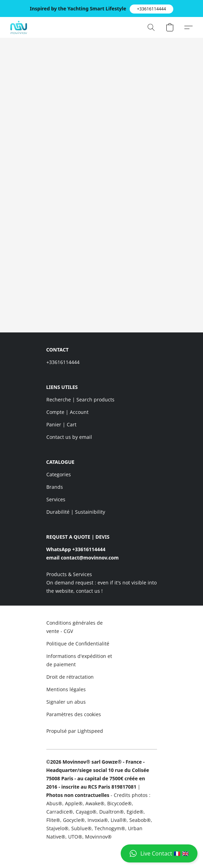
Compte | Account (67, 412)
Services (56, 499)
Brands (55, 487)
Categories (59, 474)
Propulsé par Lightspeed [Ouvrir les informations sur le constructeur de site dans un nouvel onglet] (75, 731)
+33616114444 (63, 362)
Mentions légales (66, 689)
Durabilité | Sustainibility (76, 512)
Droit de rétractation (70, 677)
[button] (151, 9)
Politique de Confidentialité (78, 644)
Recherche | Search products (80, 400)
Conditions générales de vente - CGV (75, 627)
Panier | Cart (61, 424)
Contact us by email (69, 437)
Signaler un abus (66, 702)
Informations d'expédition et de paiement (79, 660)
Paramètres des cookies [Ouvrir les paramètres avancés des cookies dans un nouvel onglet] (74, 714)
